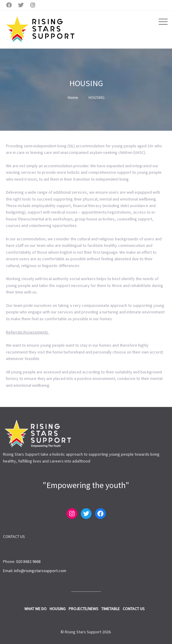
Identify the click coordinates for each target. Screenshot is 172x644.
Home (73, 97)
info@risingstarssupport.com (40, 571)
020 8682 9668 (28, 561)
